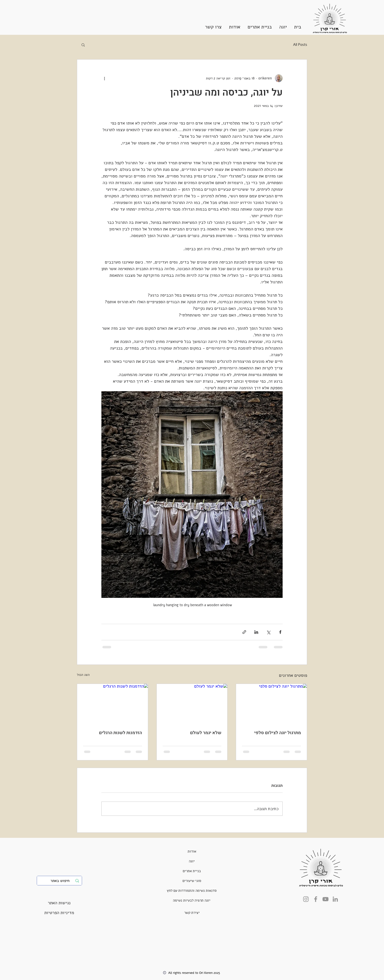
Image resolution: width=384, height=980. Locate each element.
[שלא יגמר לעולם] (192, 704)
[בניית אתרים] (192, 871)
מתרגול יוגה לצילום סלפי (278, 733)
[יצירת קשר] (192, 913)
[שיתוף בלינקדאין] (256, 632)
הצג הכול (83, 675)
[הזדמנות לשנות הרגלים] (113, 704)
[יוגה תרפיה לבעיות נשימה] (192, 900)
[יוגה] (192, 861)
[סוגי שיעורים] (192, 881)
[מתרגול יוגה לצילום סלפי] (271, 704)
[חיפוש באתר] (60, 881)
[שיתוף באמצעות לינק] (244, 632)
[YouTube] (325, 899)
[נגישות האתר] (59, 903)
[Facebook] (316, 899)
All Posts (300, 45)
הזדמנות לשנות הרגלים (120, 733)
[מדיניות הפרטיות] (59, 913)
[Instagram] (306, 899)
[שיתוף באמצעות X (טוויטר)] (268, 632)
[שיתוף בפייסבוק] (280, 632)
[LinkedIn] (335, 899)
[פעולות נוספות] (104, 78)
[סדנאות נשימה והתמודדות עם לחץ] (192, 891)
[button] (283, 27)
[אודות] (192, 851)
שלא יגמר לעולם (206, 733)
